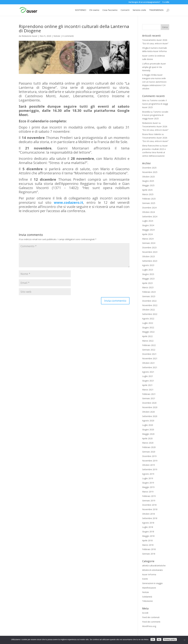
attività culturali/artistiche (154, 566)
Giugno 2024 (148, 225)
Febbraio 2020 (149, 447)
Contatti (125, 10)
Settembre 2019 (150, 469)
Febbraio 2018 (149, 549)
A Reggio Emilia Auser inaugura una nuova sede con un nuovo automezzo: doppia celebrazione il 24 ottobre (154, 82)
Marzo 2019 (148, 492)
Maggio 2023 (148, 279)
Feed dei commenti (151, 622)
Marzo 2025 (148, 194)
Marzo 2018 (148, 545)
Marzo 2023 (148, 287)
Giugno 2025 (148, 181)
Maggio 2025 (148, 185)
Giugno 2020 (148, 430)
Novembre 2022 (150, 305)
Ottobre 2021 (148, 363)
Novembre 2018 (150, 509)
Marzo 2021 (148, 390)
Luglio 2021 (148, 376)
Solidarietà (147, 597)
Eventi (145, 579)
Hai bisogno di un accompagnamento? (144, 2)
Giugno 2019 (148, 483)
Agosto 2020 (148, 421)
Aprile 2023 (147, 283)
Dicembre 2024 (149, 208)
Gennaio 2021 (149, 398)
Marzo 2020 (148, 443)
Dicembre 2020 (149, 403)
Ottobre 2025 (148, 177)
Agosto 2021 (148, 372)
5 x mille (166, 2)
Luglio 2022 (148, 323)
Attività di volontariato (153, 570)
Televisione (147, 601)
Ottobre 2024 (148, 212)
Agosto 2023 (148, 265)
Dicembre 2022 (149, 301)
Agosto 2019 (148, 474)
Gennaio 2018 (149, 554)
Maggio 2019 (148, 487)
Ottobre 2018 (148, 514)
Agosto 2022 (148, 319)
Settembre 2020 (150, 416)
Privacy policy (170, 639)
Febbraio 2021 (149, 394)
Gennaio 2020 (149, 452)
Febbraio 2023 (149, 292)
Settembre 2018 (150, 518)
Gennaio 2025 (149, 203)
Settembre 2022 (150, 314)
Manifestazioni (149, 588)
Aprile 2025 (147, 190)
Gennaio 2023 (149, 296)
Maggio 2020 (148, 434)
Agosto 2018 (148, 523)
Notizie (57, 36)
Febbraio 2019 (149, 496)
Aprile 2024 (147, 234)
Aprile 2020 (147, 438)
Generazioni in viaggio (152, 583)
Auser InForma (149, 574)
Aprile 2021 (147, 385)
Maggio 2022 (148, 332)
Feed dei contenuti (151, 617)
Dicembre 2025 (149, 168)
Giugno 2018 (148, 532)
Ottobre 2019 (148, 465)
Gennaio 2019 (149, 501)
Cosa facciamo (110, 10)
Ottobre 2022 (148, 310)
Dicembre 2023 (149, 247)
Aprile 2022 (147, 336)
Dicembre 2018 (149, 505)
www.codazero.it (68, 202)
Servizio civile (139, 10)
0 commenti (68, 36)
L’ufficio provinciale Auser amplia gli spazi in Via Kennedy (154, 67)
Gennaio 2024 (149, 243)
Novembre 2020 (150, 407)
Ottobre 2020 (148, 412)
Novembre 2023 (150, 252)
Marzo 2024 (148, 239)
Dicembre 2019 (149, 456)
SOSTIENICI (81, 10)
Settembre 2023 (150, 261)
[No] (184, 640)
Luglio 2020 (148, 425)
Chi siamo (94, 10)
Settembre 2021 (150, 367)
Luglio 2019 (148, 478)
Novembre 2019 (150, 461)
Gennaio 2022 (149, 350)
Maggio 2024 (148, 230)
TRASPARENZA (156, 10)
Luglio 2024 (148, 221)
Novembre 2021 (150, 358)
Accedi (145, 613)
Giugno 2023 (148, 274)
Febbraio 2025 (149, 199)
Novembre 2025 (150, 172)
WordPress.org (149, 626)
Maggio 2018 (148, 536)
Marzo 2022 (148, 341)
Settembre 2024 (150, 217)
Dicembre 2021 (149, 354)
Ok (153, 639)
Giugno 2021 (148, 381)
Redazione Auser (30, 36)
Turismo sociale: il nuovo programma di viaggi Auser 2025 (155, 104)
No (159, 639)
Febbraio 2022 (149, 345)
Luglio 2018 (148, 527)
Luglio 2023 (148, 270)
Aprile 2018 (147, 540)
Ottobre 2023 (148, 256)
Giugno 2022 (148, 327)
